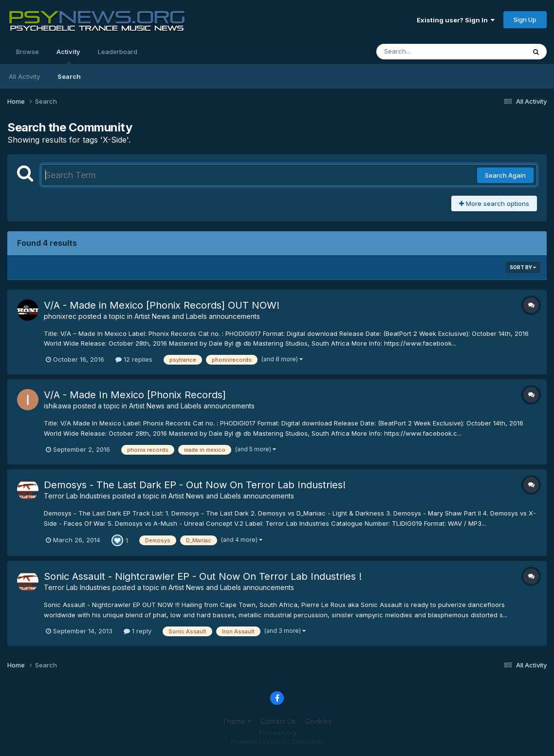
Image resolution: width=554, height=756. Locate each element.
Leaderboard (118, 52)
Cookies (318, 721)
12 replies (134, 359)
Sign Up (525, 19)
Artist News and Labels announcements (197, 316)
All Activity (24, 76)
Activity (68, 56)
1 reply (138, 631)
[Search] (424, 52)
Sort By (523, 267)
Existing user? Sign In (456, 20)
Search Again (505, 175)
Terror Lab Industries (77, 496)
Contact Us (278, 721)
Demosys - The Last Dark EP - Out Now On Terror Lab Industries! (195, 485)
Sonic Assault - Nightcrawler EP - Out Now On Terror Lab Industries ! (203, 576)
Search (69, 76)
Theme (237, 721)
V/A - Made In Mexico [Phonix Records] (135, 395)
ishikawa (57, 406)
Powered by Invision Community (277, 742)
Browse (28, 52)
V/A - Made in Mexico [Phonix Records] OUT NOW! (162, 305)
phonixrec (60, 316)
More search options (494, 203)
